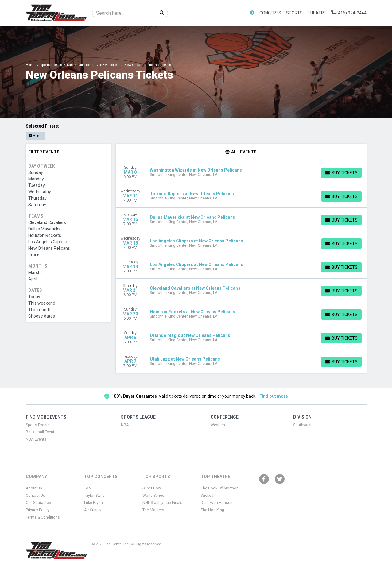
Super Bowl (152, 488)
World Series (153, 496)
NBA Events (36, 439)
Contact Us (35, 496)
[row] (241, 172)
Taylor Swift (94, 496)
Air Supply (93, 510)
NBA (125, 425)
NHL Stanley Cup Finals (162, 503)
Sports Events (38, 425)
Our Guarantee (38, 503)
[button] (252, 13)
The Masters (153, 510)
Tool (88, 488)
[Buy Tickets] (341, 173)
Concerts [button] (270, 13)
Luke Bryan (93, 503)
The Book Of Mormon (220, 488)
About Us (34, 488)
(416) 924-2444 (349, 13)
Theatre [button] (317, 13)
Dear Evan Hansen (217, 503)
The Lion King (212, 510)
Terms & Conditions (43, 517)
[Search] (124, 13)
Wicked (207, 496)
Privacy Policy (38, 510)
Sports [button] (294, 13)
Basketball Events (41, 432)
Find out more (274, 396)
